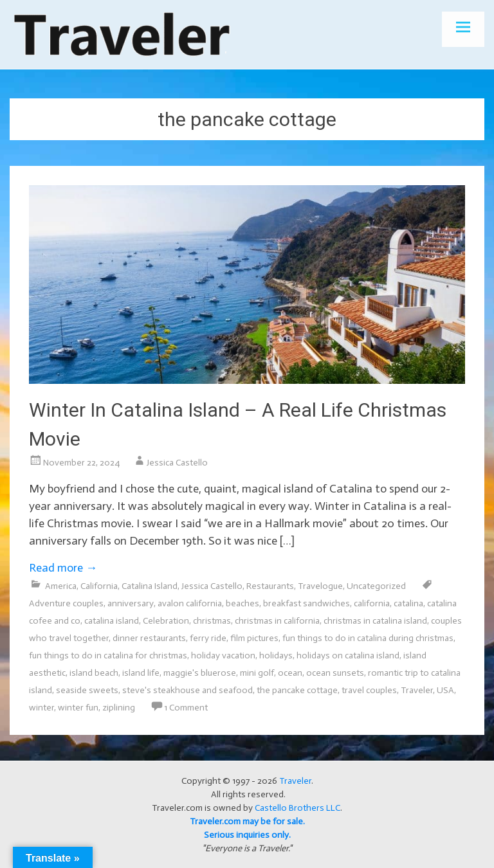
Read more (63, 568)
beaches (242, 603)
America (61, 586)
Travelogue (320, 586)
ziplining (119, 708)
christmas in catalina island (375, 621)
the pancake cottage (297, 690)
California (99, 586)
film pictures (254, 638)
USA (445, 690)
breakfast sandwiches (306, 603)
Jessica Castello (177, 463)
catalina (408, 603)
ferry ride (208, 638)
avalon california (190, 603)
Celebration (166, 621)
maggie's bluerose (200, 673)
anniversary (131, 603)
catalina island (112, 621)
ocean (290, 673)
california (372, 603)
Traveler (417, 690)
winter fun (78, 708)
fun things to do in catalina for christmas (108, 656)
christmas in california (277, 621)
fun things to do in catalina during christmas (368, 638)
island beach (94, 673)
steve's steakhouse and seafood (188, 690)
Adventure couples (66, 603)
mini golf (257, 673)
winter (41, 708)
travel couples (369, 690)
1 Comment (186, 708)
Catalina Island (150, 586)
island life (141, 673)
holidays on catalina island (348, 656)
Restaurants (270, 586)
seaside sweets (87, 690)
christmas (212, 621)
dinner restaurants (149, 638)
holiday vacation (223, 656)
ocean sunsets (335, 673)
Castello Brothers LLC (297, 808)
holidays (276, 656)
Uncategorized (376, 586)
